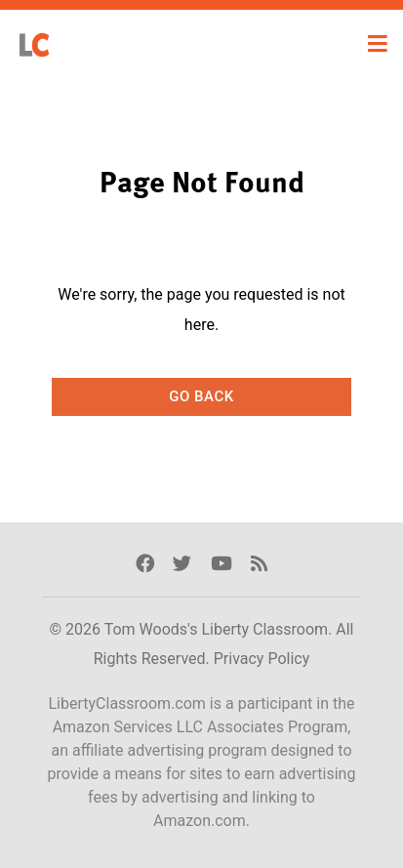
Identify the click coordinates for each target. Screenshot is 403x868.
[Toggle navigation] (378, 44)
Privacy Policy (262, 659)
